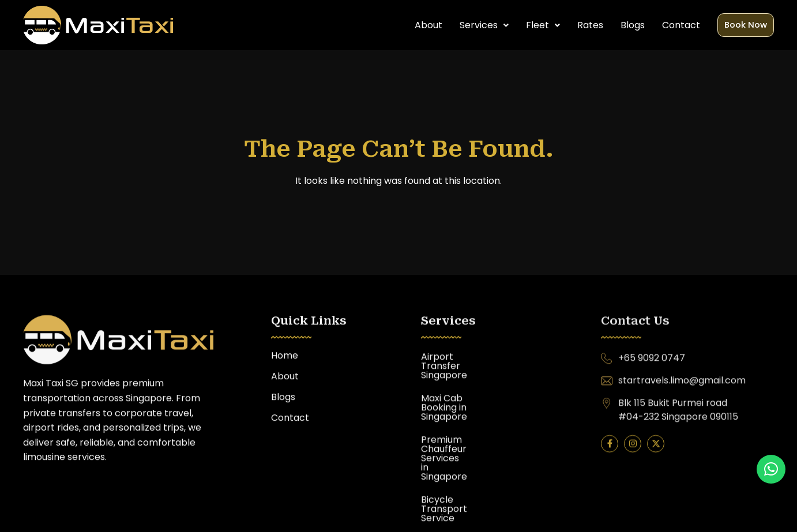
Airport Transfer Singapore (482, 356)
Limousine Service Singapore (485, 457)
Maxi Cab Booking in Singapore (490, 379)
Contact (653, 24)
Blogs (605, 24)
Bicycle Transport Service (480, 434)
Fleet (515, 24)
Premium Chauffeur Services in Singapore (490, 407)
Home (285, 355)
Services (456, 24)
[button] (456, 24)
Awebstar (527, 516)
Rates (563, 24)
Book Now (732, 25)
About (401, 24)
